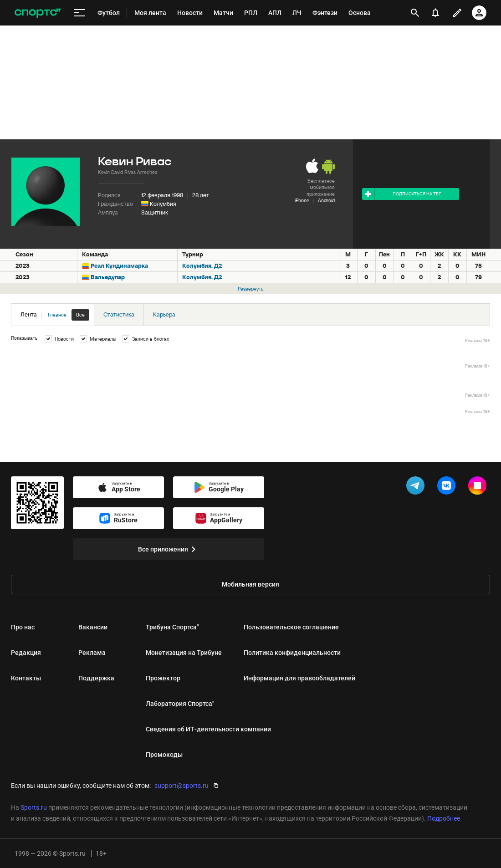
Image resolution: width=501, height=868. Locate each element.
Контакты (26, 678)
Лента (55, 315)
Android (326, 200)
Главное (57, 315)
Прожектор (163, 678)
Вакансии (93, 627)
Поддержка (96, 678)
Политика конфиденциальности (292, 653)
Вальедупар (108, 277)
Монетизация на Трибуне (184, 653)
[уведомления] (435, 13)
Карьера (164, 314)
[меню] (79, 13)
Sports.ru (34, 807)
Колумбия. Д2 (202, 266)
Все (80, 315)
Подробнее (444, 818)
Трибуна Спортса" (172, 627)
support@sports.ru (181, 786)
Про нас (23, 627)
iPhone (302, 200)
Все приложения (169, 549)
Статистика (119, 314)
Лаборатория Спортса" (180, 704)
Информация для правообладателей (299, 678)
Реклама (92, 653)
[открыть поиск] (415, 13)
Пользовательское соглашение (291, 627)
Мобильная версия (250, 584)
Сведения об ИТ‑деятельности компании (208, 729)
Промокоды (164, 755)
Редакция (26, 653)
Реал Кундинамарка (119, 266)
